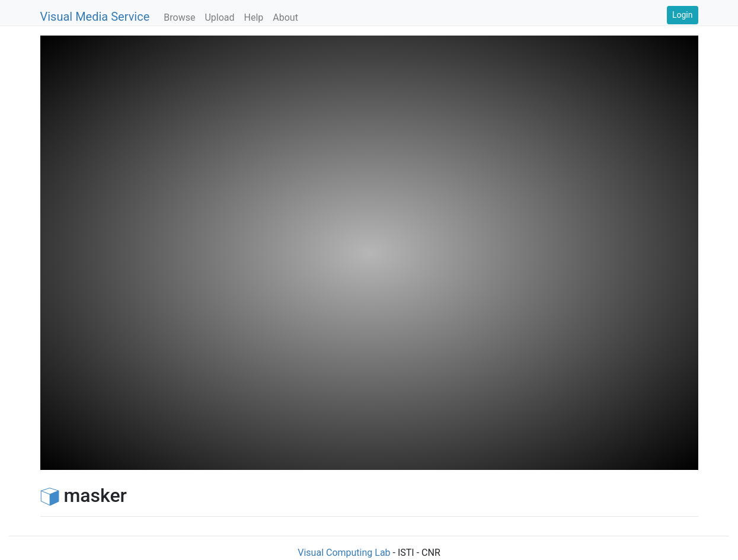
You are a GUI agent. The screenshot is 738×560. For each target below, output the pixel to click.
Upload (219, 17)
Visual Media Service (95, 17)
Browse (179, 17)
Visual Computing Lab (344, 553)
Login (683, 15)
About (285, 17)
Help (254, 17)
